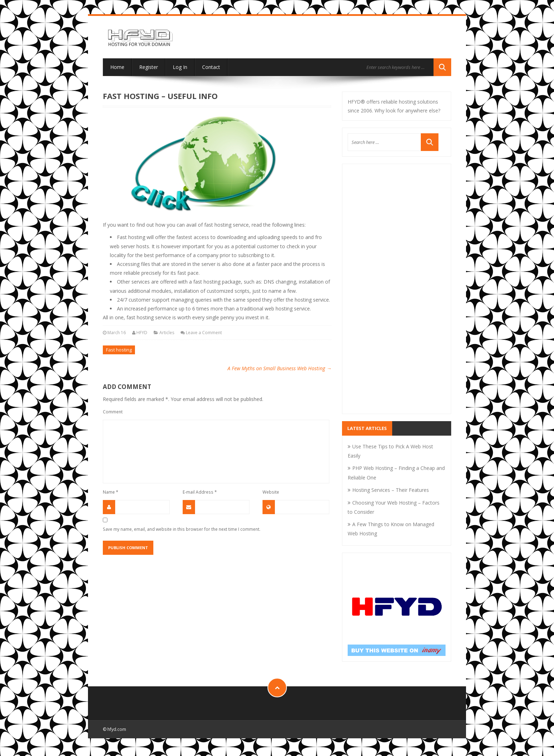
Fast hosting (119, 350)
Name (111, 492)
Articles (167, 333)
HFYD (142, 333)
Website (271, 492)
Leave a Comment (204, 333)
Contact (211, 67)
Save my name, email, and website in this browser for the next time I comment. (182, 529)
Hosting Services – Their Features (391, 490)
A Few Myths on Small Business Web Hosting (279, 368)
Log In (180, 67)
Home (117, 67)
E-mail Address (200, 492)
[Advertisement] (397, 293)
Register (149, 67)
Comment (113, 412)
